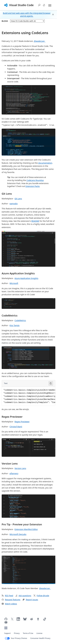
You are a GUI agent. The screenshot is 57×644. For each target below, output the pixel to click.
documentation (45, 163)
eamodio (14, 204)
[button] (39, 5)
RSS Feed (7, 596)
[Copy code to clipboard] (51, 383)
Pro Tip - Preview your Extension (22, 524)
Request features (11, 600)
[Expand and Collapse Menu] (50, 5)
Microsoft (14, 283)
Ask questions (23, 596)
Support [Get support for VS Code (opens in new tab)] (7, 633)
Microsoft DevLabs (18, 534)
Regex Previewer (12, 417)
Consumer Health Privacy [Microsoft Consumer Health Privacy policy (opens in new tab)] (40, 638)
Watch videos (9, 604)
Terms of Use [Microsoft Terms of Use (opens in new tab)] (28, 633)
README (35, 221)
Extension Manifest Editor (26, 529)
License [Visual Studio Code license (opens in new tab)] (39, 633)
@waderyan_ (40, 41)
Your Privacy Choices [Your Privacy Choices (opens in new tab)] (19, 638)
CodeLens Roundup (35, 180)
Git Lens (7, 194)
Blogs (5, 21)
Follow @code (41, 596)
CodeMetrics (10, 315)
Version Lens (10, 463)
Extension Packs (33, 186)
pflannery (14, 473)
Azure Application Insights (18, 273)
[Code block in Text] (28, 396)
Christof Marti (16, 427)
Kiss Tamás (15, 325)
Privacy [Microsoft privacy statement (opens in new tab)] (17, 633)
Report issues (30, 600)
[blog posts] (27, 21)
